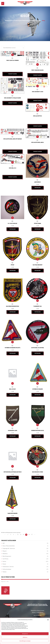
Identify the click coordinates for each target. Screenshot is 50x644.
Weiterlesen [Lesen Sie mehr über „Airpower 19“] (38, 186)
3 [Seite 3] (13, 525)
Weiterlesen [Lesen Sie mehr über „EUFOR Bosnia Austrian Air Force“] (13, 469)
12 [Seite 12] (18, 525)
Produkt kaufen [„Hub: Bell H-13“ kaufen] (13, 177)
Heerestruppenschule (38, 423)
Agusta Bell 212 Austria (38, 342)
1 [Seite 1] (8, 525)
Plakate (4, 555)
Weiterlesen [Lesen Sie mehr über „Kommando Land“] (13, 429)
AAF (4, 534)
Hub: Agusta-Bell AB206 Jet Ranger (12, 138)
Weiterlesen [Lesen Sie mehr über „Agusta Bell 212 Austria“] (38, 348)
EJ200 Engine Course (37, 464)
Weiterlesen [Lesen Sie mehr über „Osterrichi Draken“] (38, 388)
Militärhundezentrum (12, 302)
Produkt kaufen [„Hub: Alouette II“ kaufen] (38, 126)
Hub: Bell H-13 (12, 167)
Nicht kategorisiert (7, 547)
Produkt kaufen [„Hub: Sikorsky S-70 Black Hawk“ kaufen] (13, 102)
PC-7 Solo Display (12, 221)
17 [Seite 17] (32, 525)
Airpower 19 (38, 181)
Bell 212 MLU (12, 383)
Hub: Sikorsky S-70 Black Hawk (12, 97)
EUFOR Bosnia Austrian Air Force (13, 464)
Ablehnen (25, 642)
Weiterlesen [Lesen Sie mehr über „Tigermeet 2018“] (38, 308)
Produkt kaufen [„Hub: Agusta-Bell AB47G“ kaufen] (38, 151)
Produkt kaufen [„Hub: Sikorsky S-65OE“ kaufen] (38, 100)
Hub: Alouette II (37, 115)
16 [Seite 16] (29, 525)
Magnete (5, 542)
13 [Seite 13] (21, 525)
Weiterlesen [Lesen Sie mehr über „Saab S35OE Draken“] (13, 510)
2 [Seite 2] (11, 525)
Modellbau (5, 544)
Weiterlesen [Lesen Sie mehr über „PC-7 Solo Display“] (13, 227)
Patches (4, 552)
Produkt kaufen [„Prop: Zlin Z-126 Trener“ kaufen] (13, 74)
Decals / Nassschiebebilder (9, 537)
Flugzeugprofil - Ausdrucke (9, 539)
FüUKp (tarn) (37, 221)
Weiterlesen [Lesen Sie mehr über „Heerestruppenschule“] (38, 429)
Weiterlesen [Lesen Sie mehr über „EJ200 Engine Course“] (38, 469)
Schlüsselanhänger (7, 560)
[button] (48, 624)
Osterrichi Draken (37, 383)
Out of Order (6, 550)
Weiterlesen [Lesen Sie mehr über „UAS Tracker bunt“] (38, 267)
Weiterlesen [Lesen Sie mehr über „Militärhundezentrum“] (13, 308)
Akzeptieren (25, 638)
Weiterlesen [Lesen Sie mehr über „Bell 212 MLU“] (13, 388)
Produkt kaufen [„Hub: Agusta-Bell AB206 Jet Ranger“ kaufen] (13, 151)
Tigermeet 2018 (37, 302)
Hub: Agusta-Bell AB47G (37, 142)
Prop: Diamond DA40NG (37, 70)
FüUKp (12, 262)
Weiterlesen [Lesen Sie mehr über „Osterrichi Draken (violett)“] (13, 348)
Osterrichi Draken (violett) (12, 342)
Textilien (4, 563)
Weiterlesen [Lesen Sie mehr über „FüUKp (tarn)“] (38, 227)
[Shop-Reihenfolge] (13, 48)
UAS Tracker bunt (38, 262)
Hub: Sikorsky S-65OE (38, 91)
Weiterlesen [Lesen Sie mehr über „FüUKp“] (13, 267)
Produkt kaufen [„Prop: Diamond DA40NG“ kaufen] (38, 75)
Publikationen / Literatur (8, 557)
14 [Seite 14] (23, 525)
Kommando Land (13, 423)
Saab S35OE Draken (12, 504)
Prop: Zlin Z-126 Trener (12, 60)
